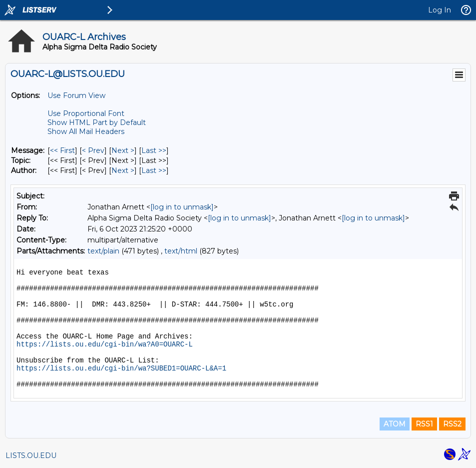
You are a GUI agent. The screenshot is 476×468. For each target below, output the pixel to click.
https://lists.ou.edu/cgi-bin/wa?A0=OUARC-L (105, 344)
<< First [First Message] (62, 150)
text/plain (103, 251)
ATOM (395, 424)
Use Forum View (76, 95)
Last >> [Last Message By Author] (154, 170)
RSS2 (452, 424)
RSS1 (424, 424)
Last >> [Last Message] (154, 150)
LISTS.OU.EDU (31, 455)
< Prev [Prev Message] (93, 150)
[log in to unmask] (182, 207)
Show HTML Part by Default (97, 122)
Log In (440, 10)
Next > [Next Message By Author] (123, 170)
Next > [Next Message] (123, 150)
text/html (181, 251)
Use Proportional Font (86, 113)
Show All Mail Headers (86, 131)
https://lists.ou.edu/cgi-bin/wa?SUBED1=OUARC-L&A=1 (121, 368)
